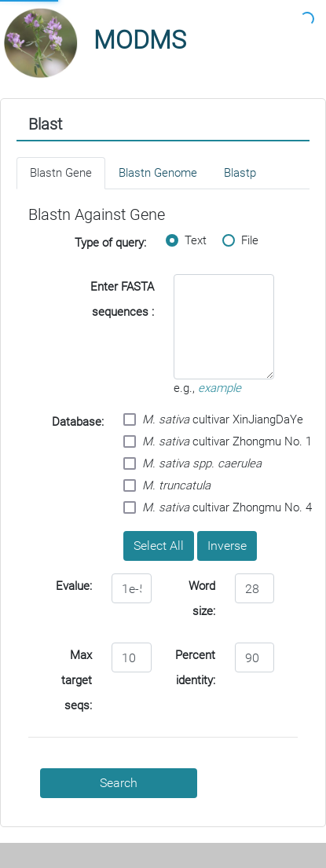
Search (119, 783)
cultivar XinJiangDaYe (213, 420)
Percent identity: (195, 668)
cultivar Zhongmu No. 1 (218, 442)
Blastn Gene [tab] (61, 173)
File (240, 241)
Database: (78, 422)
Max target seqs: (77, 680)
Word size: (202, 599)
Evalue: (74, 586)
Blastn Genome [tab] (158, 173)
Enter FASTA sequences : (122, 299)
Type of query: (110, 243)
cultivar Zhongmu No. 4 (218, 508)
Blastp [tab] (240, 173)
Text (186, 241)
